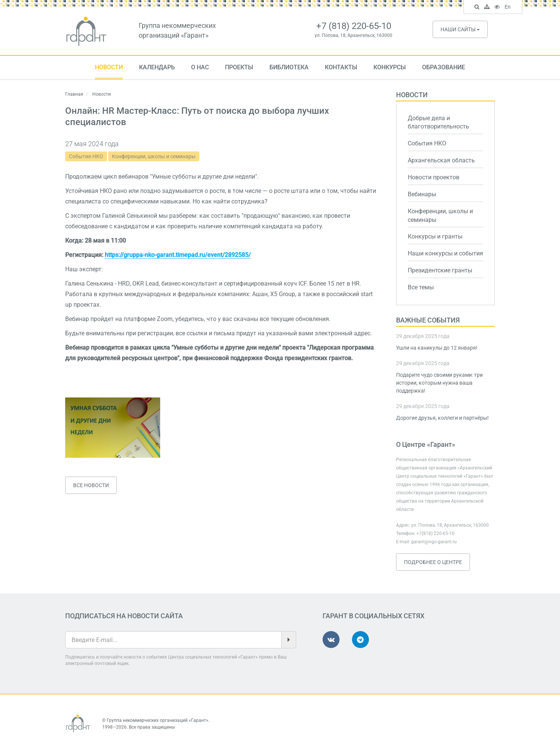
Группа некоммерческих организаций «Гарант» (158, 720)
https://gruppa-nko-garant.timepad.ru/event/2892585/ (178, 255)
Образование (444, 67)
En (509, 8)
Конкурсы (390, 67)
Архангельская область (441, 160)
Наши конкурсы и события (445, 253)
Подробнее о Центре (433, 562)
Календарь (157, 67)
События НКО (86, 156)
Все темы (421, 287)
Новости (109, 67)
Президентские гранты (440, 270)
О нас (200, 67)
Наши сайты (460, 29)
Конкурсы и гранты (435, 236)
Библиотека (289, 67)
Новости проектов (434, 177)
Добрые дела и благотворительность (438, 122)
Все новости (91, 485)
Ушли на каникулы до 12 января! (437, 348)
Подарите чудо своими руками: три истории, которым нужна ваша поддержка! (439, 383)
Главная (74, 94)
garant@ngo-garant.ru (434, 542)
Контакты (341, 67)
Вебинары (422, 194)
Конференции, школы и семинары (154, 156)
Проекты (239, 67)
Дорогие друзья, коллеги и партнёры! (442, 418)
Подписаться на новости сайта (124, 616)
